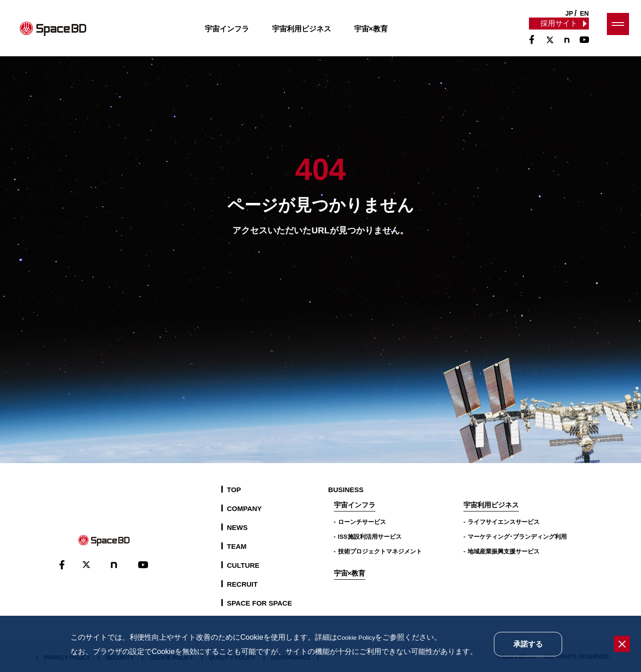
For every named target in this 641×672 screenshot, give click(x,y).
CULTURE (243, 565)
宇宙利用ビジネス (310, 34)
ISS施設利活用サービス (370, 537)
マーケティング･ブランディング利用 (517, 537)
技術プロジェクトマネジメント (380, 551)
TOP (234, 490)
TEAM (237, 546)
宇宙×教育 (379, 34)
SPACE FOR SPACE (259, 603)
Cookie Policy (359, 637)
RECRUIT (242, 584)
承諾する (528, 644)
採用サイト (558, 28)
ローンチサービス (362, 522)
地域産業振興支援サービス (504, 551)
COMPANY (244, 508)
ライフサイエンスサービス (504, 522)
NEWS (237, 527)
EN (585, 13)
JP (569, 13)
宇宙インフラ (235, 34)
